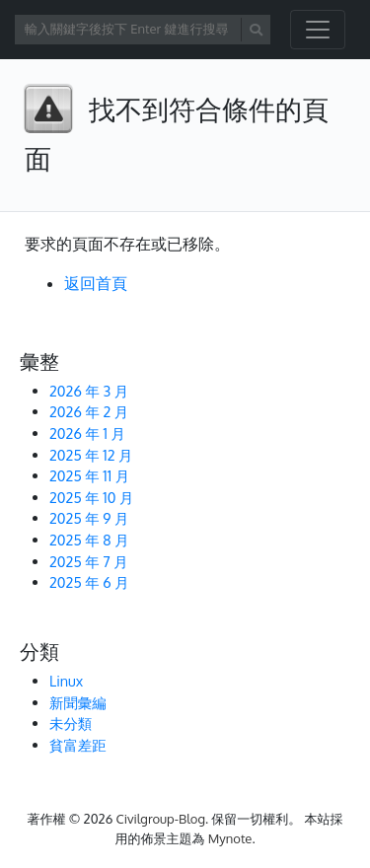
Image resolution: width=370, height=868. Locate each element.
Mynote (230, 838)
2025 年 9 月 (89, 518)
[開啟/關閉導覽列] (318, 30)
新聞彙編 (78, 702)
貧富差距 (78, 745)
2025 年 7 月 (89, 561)
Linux (66, 681)
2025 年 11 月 (89, 475)
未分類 (71, 723)
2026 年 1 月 (87, 433)
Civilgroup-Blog (161, 819)
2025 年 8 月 (89, 540)
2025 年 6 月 (89, 582)
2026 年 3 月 (89, 391)
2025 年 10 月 (91, 497)
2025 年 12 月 (91, 455)
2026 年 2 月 (89, 411)
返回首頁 (96, 283)
